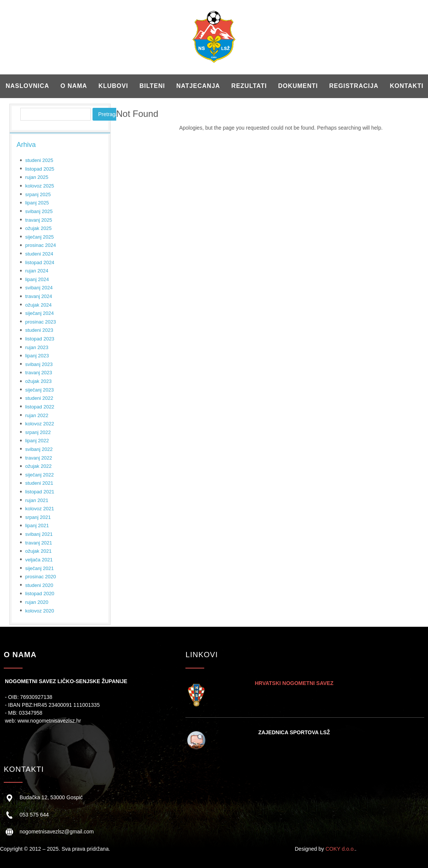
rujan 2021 (37, 500)
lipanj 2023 (37, 356)
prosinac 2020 (41, 577)
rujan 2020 (37, 602)
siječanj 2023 (39, 390)
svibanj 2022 (39, 449)
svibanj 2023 (39, 364)
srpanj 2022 (38, 432)
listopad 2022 (40, 407)
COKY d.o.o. (340, 849)
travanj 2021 (39, 543)
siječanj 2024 (39, 313)
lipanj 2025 (37, 203)
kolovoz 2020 (40, 611)
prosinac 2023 (41, 322)
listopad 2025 (40, 169)
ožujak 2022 (38, 466)
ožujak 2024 (38, 305)
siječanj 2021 (39, 568)
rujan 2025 (37, 177)
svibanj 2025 (39, 211)
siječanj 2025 (39, 237)
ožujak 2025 (38, 228)
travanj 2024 (39, 296)
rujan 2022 (37, 415)
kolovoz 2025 (40, 186)
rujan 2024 (37, 271)
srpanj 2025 (38, 194)
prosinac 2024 (41, 245)
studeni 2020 (39, 585)
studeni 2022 (39, 398)
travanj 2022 (39, 458)
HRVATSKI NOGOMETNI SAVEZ (294, 683)
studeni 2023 (39, 330)
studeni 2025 (39, 160)
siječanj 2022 (39, 475)
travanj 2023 (39, 373)
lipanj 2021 (37, 525)
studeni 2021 (39, 483)
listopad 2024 (40, 262)
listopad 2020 (40, 594)
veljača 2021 (39, 560)
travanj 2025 (39, 220)
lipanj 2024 (37, 279)
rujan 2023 (37, 347)
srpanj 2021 (38, 517)
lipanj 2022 (37, 441)
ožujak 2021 (38, 551)
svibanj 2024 (39, 288)
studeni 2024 (39, 254)
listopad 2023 (40, 339)
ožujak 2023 (38, 381)
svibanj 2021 (39, 534)
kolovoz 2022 (40, 424)
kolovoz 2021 (40, 509)
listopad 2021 (40, 492)
